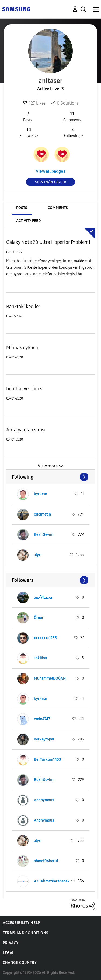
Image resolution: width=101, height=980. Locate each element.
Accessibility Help (21, 923)
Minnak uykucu (22, 348)
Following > (73, 132)
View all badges (50, 171)
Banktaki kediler (23, 307)
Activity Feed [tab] (28, 221)
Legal (8, 953)
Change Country (20, 963)
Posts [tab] (22, 208)
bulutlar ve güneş (24, 389)
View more (48, 466)
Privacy (11, 943)
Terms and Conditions (26, 933)
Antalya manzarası (26, 430)
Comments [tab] (58, 208)
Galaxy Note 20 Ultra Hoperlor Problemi (48, 242)
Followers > (29, 132)
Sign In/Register (51, 182)
